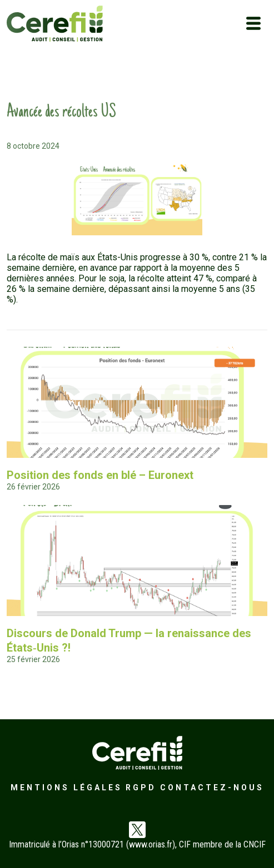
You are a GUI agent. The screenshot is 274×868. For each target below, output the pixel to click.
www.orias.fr (151, 844)
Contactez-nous (212, 788)
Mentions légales (66, 788)
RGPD (141, 788)
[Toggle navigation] (253, 23)
